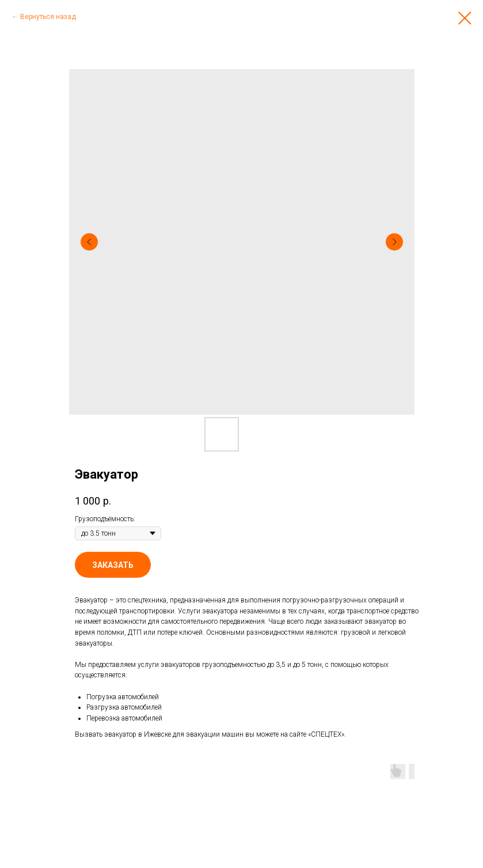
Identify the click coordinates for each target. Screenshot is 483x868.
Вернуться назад (48, 17)
